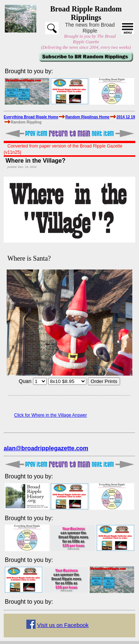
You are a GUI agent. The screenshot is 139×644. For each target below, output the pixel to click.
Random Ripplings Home (87, 117)
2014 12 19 (126, 117)
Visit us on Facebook (63, 625)
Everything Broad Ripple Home (31, 117)
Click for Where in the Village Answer (51, 415)
